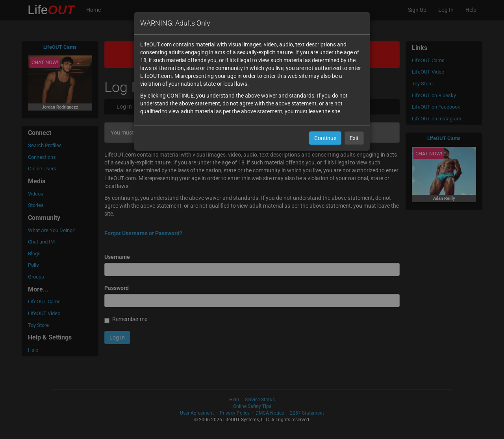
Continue (325, 138)
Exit (354, 138)
